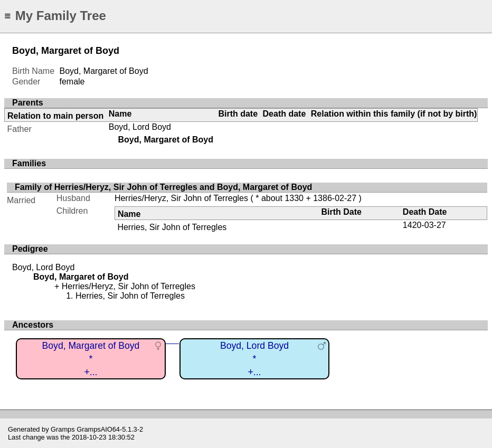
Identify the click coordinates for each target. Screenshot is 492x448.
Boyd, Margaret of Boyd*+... (91, 359)
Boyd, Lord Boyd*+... (254, 359)
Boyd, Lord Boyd (140, 127)
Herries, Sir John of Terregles (172, 227)
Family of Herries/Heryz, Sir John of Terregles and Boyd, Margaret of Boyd (163, 187)
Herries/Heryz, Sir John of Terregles (181, 198)
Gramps (63, 429)
